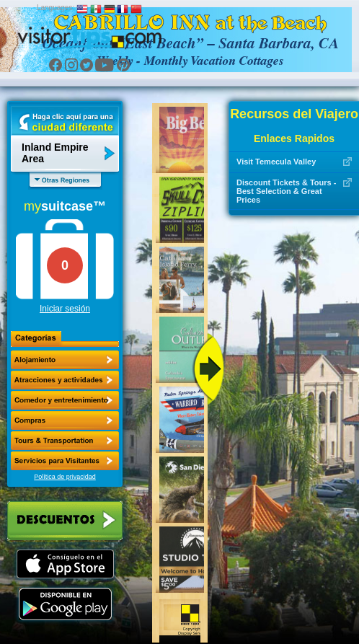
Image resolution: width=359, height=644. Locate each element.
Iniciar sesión (65, 309)
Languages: (56, 8)
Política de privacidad (65, 477)
